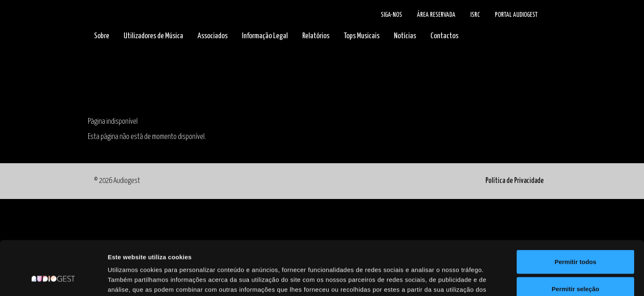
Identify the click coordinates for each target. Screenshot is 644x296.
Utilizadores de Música (153, 36)
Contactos (444, 36)
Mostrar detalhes (451, 280)
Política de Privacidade (515, 181)
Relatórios (316, 36)
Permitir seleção (575, 242)
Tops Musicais (362, 36)
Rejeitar (575, 269)
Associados (213, 36)
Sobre (102, 36)
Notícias (405, 36)
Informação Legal (265, 36)
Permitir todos (575, 215)
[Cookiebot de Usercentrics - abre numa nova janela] (53, 280)
